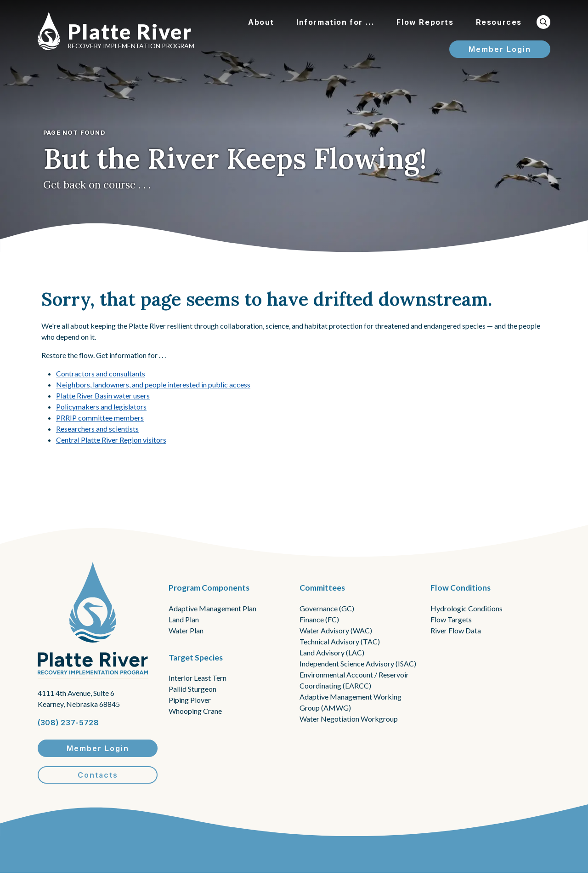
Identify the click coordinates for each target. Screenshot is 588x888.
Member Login (500, 49)
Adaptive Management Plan (212, 608)
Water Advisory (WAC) (336, 630)
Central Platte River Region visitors (111, 440)
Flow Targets (451, 619)
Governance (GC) (327, 608)
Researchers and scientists (97, 429)
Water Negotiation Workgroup (349, 719)
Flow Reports (425, 22)
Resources (499, 22)
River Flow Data (456, 630)
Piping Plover (190, 700)
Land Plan (184, 619)
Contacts (98, 775)
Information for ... (335, 22)
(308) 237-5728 (68, 723)
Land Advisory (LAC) (332, 652)
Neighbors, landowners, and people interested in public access (153, 384)
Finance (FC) (319, 619)
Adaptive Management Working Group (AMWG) (351, 702)
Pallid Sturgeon (192, 689)
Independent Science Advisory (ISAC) (358, 663)
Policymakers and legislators (101, 407)
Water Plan (186, 630)
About (261, 22)
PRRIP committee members (100, 418)
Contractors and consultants (101, 373)
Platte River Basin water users (103, 396)
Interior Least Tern (198, 678)
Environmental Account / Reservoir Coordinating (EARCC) (354, 680)
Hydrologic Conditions (466, 608)
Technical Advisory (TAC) (340, 641)
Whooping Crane (195, 711)
